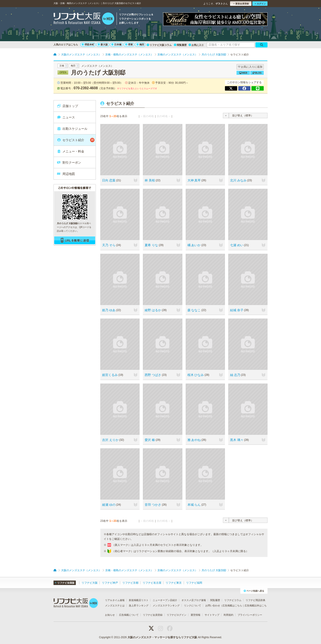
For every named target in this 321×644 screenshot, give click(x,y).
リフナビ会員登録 (153, 615)
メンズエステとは (115, 605)
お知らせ (110, 615)
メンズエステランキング (166, 605)
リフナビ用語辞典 (255, 600)
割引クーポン (69, 163)
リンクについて (192, 605)
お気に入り (196, 45)
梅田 (140, 45)
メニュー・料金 (71, 151)
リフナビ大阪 (90, 583)
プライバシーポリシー (250, 615)
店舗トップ (67, 106)
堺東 (129, 45)
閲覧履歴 (180, 45)
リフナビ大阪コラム (159, 45)
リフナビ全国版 (65, 583)
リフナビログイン (177, 615)
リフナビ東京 (174, 583)
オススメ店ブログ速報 (194, 600)
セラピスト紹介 (76, 140)
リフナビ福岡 (194, 583)
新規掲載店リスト (139, 600)
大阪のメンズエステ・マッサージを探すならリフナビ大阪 (162, 637)
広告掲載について (129, 615)
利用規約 (228, 615)
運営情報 (195, 615)
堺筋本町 (88, 45)
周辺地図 (66, 174)
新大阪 (103, 45)
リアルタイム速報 (115, 600)
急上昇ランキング (139, 605)
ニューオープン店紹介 (165, 600)
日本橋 (116, 45)
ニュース (66, 117)
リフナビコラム (233, 600)
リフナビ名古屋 (152, 583)
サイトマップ (212, 615)
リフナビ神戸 (110, 583)
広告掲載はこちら (232, 605)
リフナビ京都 (130, 583)
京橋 (62, 66)
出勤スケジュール (72, 129)
